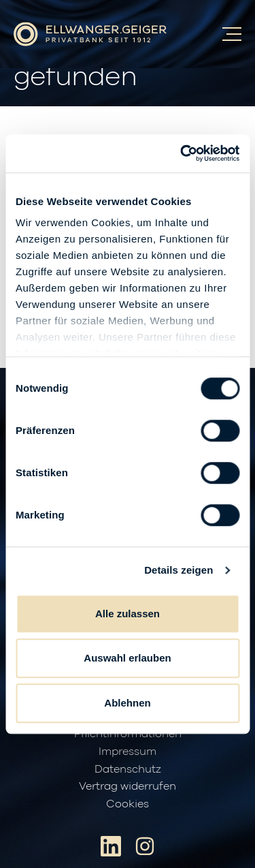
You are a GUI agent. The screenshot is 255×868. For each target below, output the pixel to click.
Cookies (128, 804)
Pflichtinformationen (128, 734)
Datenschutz (128, 769)
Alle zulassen (128, 614)
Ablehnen (127, 703)
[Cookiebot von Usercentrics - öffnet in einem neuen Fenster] (182, 153)
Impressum (128, 751)
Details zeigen (178, 570)
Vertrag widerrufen (128, 786)
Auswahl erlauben (127, 658)
